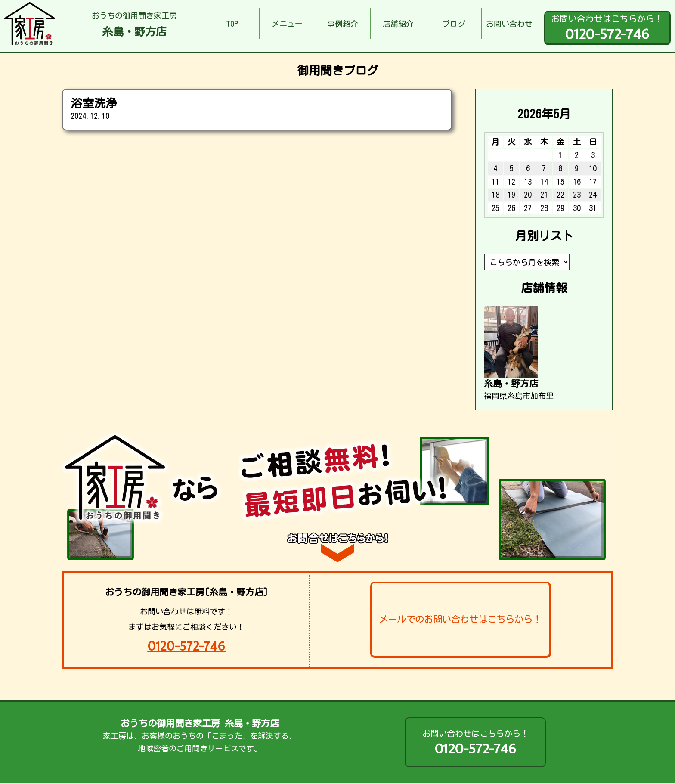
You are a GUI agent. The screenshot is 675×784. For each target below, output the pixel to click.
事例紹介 (343, 24)
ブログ (454, 24)
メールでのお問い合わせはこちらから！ (460, 619)
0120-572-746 (186, 646)
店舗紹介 (398, 24)
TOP (232, 24)
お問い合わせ (509, 24)
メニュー (287, 24)
